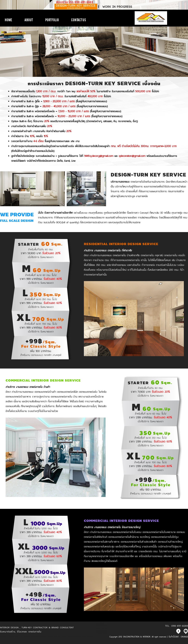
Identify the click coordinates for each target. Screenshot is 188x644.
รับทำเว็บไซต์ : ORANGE (178, 637)
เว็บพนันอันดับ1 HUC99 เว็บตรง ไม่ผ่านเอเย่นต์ (57, 637)
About (29, 20)
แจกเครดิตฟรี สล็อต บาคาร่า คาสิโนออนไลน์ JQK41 (102, 633)
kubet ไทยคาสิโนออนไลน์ (25, 637)
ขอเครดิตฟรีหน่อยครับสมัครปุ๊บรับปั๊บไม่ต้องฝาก (102, 623)
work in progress (117, 7)
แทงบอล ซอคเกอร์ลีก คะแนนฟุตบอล (39, 637)
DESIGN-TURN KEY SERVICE (76, 7)
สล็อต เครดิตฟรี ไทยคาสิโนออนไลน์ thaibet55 (9, 637)
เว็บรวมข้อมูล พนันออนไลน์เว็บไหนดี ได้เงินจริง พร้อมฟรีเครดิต (80, 637)
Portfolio (52, 20)
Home (8, 20)
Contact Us (79, 20)
